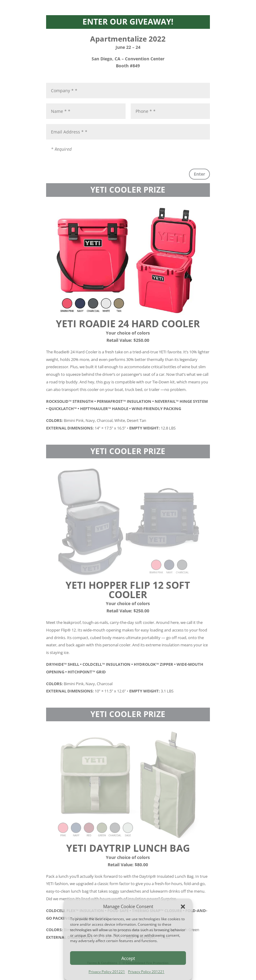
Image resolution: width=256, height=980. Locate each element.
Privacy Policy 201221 (107, 972)
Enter (199, 174)
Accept (128, 958)
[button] (183, 907)
